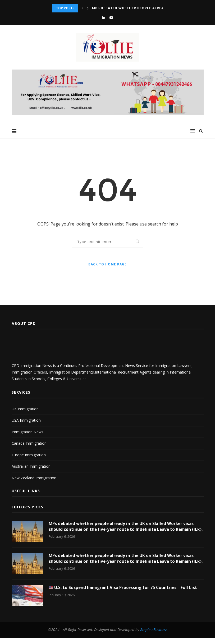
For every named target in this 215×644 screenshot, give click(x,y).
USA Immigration (26, 420)
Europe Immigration (29, 455)
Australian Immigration (31, 466)
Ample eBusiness (154, 636)
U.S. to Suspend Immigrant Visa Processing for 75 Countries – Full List (125, 594)
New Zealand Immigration (34, 478)
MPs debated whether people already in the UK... (142, 8)
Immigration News (28, 432)
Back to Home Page (108, 264)
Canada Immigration (29, 443)
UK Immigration (25, 409)
